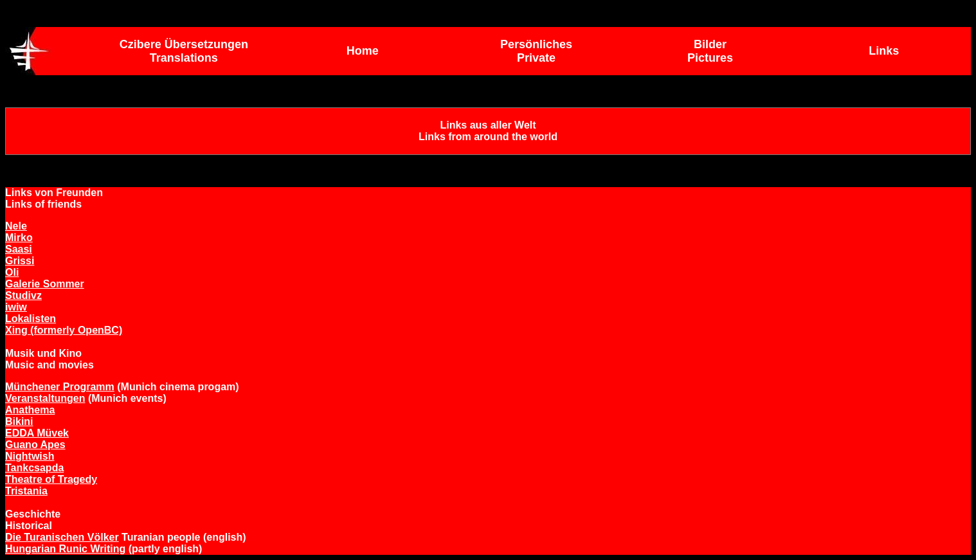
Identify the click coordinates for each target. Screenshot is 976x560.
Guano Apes (35, 445)
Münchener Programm (60, 387)
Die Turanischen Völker (62, 537)
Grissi (20, 261)
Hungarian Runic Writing (65, 549)
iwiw (16, 307)
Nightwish (30, 456)
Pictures (710, 58)
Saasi (19, 249)
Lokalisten (31, 319)
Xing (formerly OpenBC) (64, 330)
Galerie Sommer (45, 284)
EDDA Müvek (37, 433)
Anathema (30, 410)
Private (536, 58)
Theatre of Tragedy (51, 479)
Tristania (26, 491)
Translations (184, 58)
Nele (16, 226)
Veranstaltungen (45, 398)
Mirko (19, 238)
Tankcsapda (34, 468)
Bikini (19, 421)
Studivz (23, 295)
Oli (12, 272)
